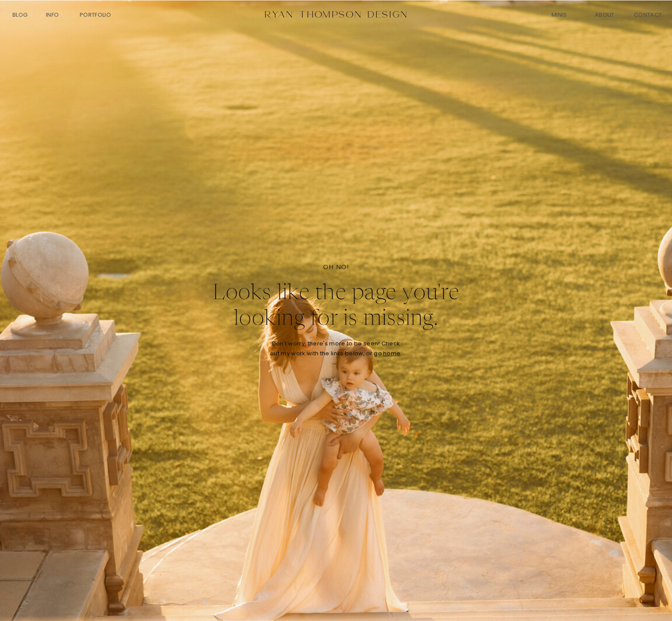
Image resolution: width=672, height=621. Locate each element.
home (392, 353)
